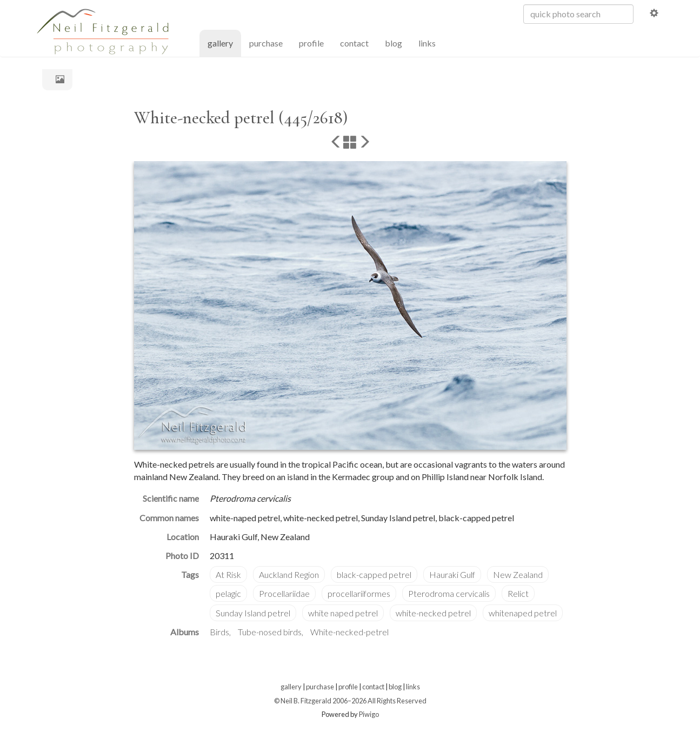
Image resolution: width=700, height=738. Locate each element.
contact (354, 43)
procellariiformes (359, 593)
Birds (219, 632)
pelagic (228, 593)
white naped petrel (343, 613)
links (427, 43)
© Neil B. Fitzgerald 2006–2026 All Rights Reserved (350, 701)
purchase (266, 43)
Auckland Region (289, 574)
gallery (224, 42)
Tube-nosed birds (270, 632)
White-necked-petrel (349, 632)
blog (394, 43)
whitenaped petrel (523, 613)
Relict (518, 593)
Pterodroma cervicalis (449, 593)
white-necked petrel (433, 613)
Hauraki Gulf (452, 574)
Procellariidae (284, 593)
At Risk (228, 574)
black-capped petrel (374, 574)
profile (311, 43)
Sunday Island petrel (253, 613)
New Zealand (518, 574)
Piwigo (369, 714)
